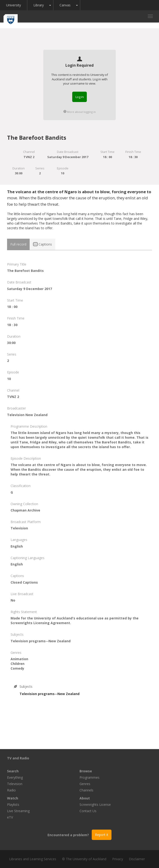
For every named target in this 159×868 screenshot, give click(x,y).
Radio (11, 790)
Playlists (13, 805)
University (14, 5)
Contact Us (88, 811)
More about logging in (80, 112)
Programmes (89, 777)
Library (39, 5)
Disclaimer (137, 859)
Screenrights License (95, 805)
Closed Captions (24, 582)
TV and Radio (18, 758)
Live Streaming (18, 811)
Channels (86, 790)
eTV (10, 817)
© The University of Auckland (84, 859)
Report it (102, 835)
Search (13, 771)
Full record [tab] (18, 244)
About (85, 798)
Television (15, 784)
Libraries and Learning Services (33, 859)
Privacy (118, 859)
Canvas (65, 5)
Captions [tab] (42, 244)
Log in (80, 97)
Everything (15, 777)
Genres (85, 784)
